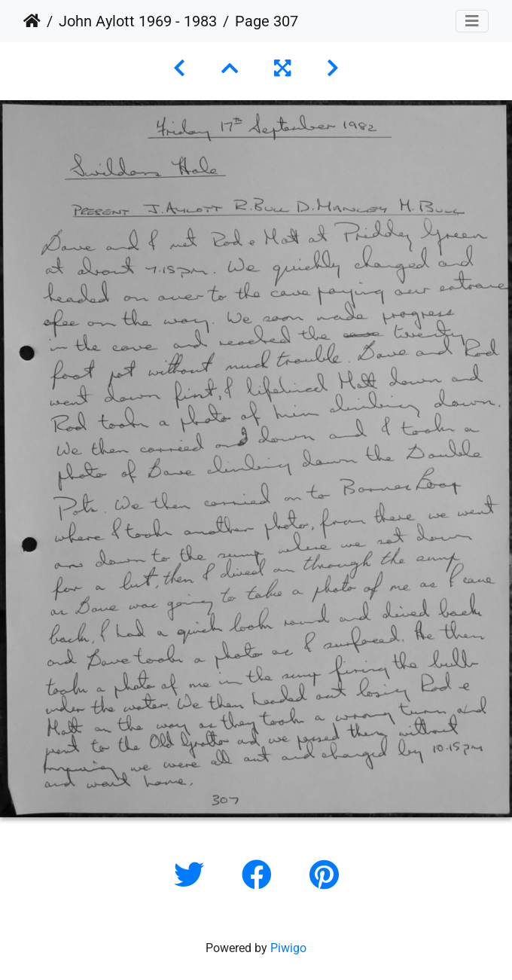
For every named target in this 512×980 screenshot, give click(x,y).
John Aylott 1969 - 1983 (138, 21)
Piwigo (288, 948)
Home (32, 21)
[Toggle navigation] (472, 21)
